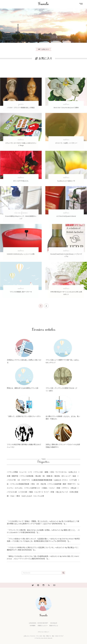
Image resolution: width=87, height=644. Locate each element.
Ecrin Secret (43, 625)
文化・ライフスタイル (59, 472)
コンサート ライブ (42, 492)
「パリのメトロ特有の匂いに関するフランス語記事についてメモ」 (31, 547)
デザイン (66, 488)
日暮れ (45, 488)
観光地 (57, 476)
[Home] (40, 49)
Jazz (13, 496)
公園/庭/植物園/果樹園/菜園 (42, 480)
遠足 (75, 476)
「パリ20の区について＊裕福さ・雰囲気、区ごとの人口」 (28, 521)
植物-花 (50, 476)
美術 (59, 488)
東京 (18, 496)
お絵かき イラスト (61, 480)
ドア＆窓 (73, 480)
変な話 (74, 488)
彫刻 (31, 492)
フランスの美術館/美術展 (20, 484)
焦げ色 (44, 484)
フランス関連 (13, 472)
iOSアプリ (26, 480)
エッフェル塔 (39, 496)
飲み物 (38, 476)
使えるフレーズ (62, 492)
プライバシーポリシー (43, 632)
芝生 (33, 484)
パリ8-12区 (23, 492)
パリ (31, 472)
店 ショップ (66, 476)
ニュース (23, 472)
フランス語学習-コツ (33, 488)
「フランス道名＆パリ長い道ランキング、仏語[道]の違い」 (28, 539)
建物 (47, 472)
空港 (53, 492)
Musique (54, 625)
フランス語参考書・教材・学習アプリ (62, 484)
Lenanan (33, 625)
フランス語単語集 (27, 476)
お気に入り (73, 472)
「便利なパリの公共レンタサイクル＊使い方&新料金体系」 (28, 556)
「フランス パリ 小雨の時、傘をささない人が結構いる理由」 (29, 530)
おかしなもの (27, 496)
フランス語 (39, 472)
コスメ (52, 488)
